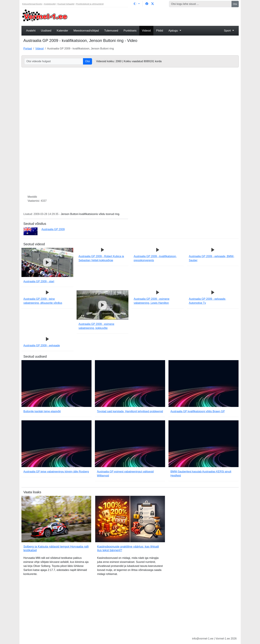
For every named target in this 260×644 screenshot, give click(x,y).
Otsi (235, 4)
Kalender (62, 31)
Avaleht (31, 31)
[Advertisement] (158, 16)
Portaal (28, 49)
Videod (146, 31)
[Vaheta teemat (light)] (137, 4)
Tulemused (111, 31)
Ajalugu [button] (174, 31)
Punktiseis (130, 31)
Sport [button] (228, 31)
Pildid (160, 31)
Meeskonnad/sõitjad (86, 31)
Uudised (46, 31)
